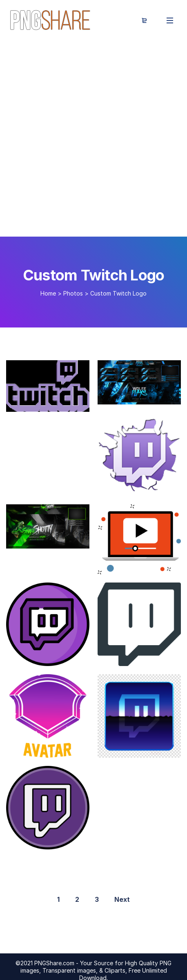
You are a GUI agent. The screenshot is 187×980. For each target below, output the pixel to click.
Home (48, 293)
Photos (73, 293)
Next (122, 899)
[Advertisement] (93, 139)
